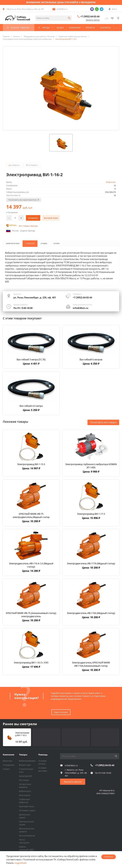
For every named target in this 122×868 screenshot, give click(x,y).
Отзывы (43, 244)
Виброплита (25, 791)
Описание (30, 244)
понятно (109, 857)
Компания (9, 754)
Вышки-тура (25, 765)
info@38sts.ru (62, 9)
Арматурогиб (25, 776)
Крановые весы (27, 806)
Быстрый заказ (51, 218)
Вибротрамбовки (27, 761)
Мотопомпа (25, 795)
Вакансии (7, 761)
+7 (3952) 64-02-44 (90, 16)
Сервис (6, 769)
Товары (23, 754)
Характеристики (13, 244)
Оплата (56, 244)
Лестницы (24, 780)
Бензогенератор (27, 836)
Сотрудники (9, 765)
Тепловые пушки (27, 810)
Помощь (43, 754)
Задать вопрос (61, 712)
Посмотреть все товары (103, 422)
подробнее (20, 863)
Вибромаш (111, 182)
